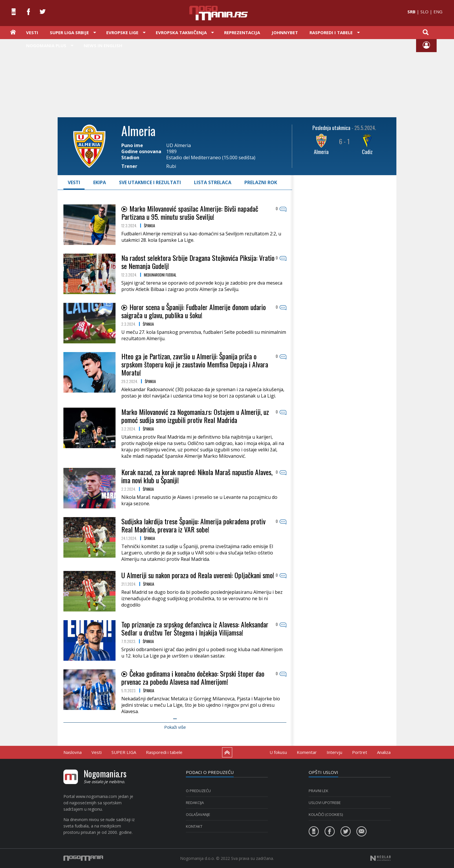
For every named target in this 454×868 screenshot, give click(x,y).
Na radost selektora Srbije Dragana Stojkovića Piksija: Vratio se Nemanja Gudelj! (198, 262)
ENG (438, 12)
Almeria (321, 152)
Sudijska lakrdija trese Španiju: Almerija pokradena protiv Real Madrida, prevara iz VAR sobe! (193, 525)
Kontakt (194, 826)
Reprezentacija (242, 32)
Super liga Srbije (69, 32)
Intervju (334, 752)
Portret (360, 752)
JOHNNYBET (285, 32)
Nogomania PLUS (46, 45)
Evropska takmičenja (181, 32)
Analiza (384, 752)
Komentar (307, 752)
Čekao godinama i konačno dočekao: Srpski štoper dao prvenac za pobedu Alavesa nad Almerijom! (193, 677)
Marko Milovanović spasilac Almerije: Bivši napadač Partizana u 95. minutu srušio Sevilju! (190, 213)
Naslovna (73, 752)
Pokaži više (175, 727)
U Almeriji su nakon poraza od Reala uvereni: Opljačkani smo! (198, 575)
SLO (424, 12)
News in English (103, 45)
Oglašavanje (198, 814)
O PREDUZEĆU (198, 791)
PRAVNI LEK (318, 791)
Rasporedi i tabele (331, 32)
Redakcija (195, 803)
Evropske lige (122, 32)
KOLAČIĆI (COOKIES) (326, 814)
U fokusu (278, 752)
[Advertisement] (227, 78)
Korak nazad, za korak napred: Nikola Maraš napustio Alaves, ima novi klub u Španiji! (197, 476)
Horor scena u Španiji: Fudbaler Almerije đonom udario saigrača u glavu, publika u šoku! (194, 311)
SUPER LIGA (124, 752)
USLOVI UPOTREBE (325, 803)
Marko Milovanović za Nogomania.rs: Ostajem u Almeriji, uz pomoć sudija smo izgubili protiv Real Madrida (195, 416)
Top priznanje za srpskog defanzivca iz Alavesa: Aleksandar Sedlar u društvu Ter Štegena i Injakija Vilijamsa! (195, 628)
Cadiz (367, 152)
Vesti (32, 32)
